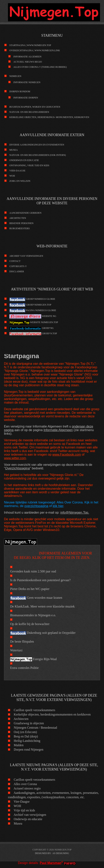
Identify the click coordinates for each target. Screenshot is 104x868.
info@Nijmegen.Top (74, 513)
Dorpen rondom (20, 91)
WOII (12, 176)
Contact (15, 261)
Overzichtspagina (18, 468)
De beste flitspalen (22, 641)
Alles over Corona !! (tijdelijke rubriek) (40, 67)
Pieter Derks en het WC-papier (30, 589)
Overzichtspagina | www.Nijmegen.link (35, 50)
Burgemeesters (20, 228)
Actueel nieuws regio (28, 62)
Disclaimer (17, 271)
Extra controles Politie (24, 668)
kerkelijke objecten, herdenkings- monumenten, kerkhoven (49, 117)
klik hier (58, 506)
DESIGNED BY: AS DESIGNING (52, 853)
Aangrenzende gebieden (25, 213)
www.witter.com (15, 458)
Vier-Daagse (17, 171)
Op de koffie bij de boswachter (30, 624)
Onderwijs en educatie (24, 160)
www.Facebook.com (67, 455)
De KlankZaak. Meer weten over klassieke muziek (42, 606)
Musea (14, 150)
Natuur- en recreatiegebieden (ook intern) (38, 155)
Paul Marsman (50, 863)
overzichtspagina (36, 506)
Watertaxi (16, 650)
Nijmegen (15, 76)
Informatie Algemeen (27, 57)
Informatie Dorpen (26, 98)
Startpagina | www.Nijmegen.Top (30, 45)
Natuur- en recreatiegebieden (29, 112)
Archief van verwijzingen (26, 256)
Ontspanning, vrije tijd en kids (29, 165)
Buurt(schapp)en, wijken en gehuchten (35, 107)
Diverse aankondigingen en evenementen (37, 145)
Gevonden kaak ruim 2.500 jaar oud (33, 571)
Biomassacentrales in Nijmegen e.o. (33, 615)
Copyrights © (18, 266)
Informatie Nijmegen (27, 82)
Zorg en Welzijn (20, 181)
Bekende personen (21, 223)
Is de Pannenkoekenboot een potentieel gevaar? (40, 580)
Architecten (18, 218)
